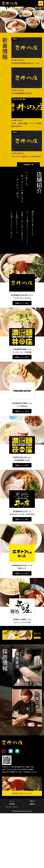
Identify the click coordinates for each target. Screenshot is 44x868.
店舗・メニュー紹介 (22, 303)
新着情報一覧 (29, 164)
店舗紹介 (32, 820)
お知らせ (32, 817)
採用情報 (12, 820)
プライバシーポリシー (12, 823)
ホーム (12, 817)
